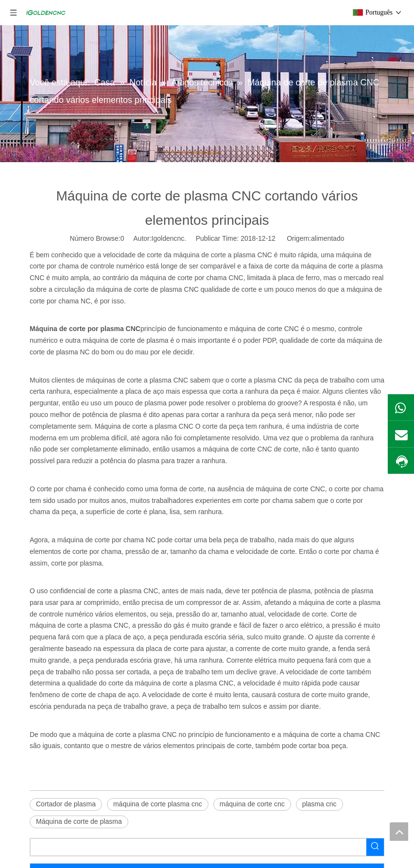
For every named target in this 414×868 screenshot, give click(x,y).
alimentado (328, 238)
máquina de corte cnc (252, 804)
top (399, 832)
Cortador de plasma (66, 804)
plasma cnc (319, 804)
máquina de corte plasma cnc (158, 804)
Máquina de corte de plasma (79, 821)
